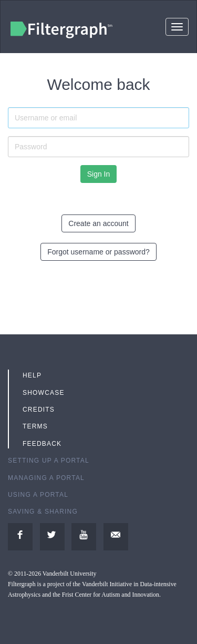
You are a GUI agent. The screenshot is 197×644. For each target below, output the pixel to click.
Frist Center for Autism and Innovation (111, 595)
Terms (35, 426)
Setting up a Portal (49, 461)
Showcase (44, 393)
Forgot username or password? (98, 252)
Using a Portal (38, 495)
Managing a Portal (46, 478)
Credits (39, 410)
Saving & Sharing (43, 512)
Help (32, 375)
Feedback (42, 444)
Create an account (98, 223)
